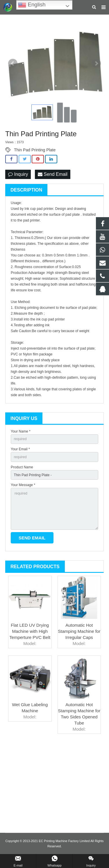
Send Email (53, 174)
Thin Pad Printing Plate (35, 150)
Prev (13, 63)
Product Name (22, 467)
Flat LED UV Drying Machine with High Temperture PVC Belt (30, 631)
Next (96, 63)
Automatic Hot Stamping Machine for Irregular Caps (79, 631)
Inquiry (18, 174)
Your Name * (21, 431)
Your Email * (20, 449)
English (32, 5)
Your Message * (23, 485)
